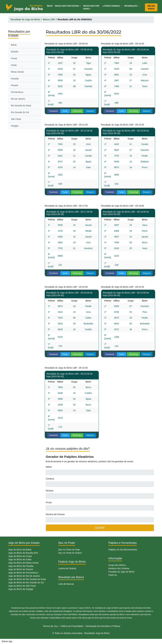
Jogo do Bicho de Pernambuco (23, 573)
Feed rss (113, 575)
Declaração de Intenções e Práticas (103, 626)
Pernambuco (17, 92)
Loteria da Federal (67, 568)
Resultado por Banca (91, 7)
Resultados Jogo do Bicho (97, 633)
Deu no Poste (151, 7)
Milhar (49, 467)
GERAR (100, 528)
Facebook (54, 111)
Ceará (14, 58)
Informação (131, 6)
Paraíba (15, 79)
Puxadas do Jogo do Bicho (121, 572)
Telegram (90, 111)
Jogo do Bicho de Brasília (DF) (23, 553)
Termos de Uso (50, 626)
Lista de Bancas (66, 584)
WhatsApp (77, 111)
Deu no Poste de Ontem (70, 553)
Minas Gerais (17, 72)
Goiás (14, 65)
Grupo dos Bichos (117, 565)
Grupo (49, 502)
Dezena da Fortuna (55, 514)
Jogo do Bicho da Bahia (20, 550)
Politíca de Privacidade (72, 626)
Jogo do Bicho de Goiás (20, 559)
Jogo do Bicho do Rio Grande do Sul (26, 583)
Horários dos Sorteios (119, 568)
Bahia (14, 45)
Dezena (50, 491)
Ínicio (50, 6)
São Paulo (16, 119)
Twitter (65, 111)
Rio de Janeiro (18, 99)
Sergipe (15, 126)
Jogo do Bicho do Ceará (20, 556)
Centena (50, 479)
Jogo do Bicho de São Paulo (22, 586)
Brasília (15, 52)
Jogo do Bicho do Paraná (21, 569)
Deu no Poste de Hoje (69, 550)
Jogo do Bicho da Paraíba (21, 566)
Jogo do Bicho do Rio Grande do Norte (27, 579)
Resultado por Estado (67, 6)
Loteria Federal (112, 6)
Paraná (14, 85)
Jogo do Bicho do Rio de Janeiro (24, 576)
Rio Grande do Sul (20, 112)
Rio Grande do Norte (21, 106)
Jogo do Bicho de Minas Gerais (24, 563)
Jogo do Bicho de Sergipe (21, 589)
